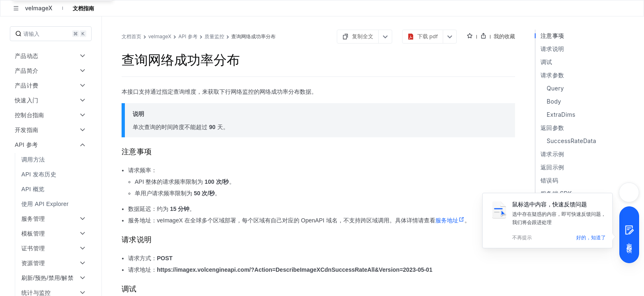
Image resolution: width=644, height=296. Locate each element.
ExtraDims (561, 114)
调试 (546, 62)
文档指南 (83, 8)
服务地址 (450, 220)
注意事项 (552, 36)
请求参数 (552, 75)
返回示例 (552, 167)
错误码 (549, 180)
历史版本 (552, 207)
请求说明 (552, 49)
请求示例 (552, 154)
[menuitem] (52, 160)
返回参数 (552, 128)
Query (555, 88)
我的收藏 (504, 36)
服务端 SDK (556, 193)
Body (554, 101)
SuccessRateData (572, 141)
